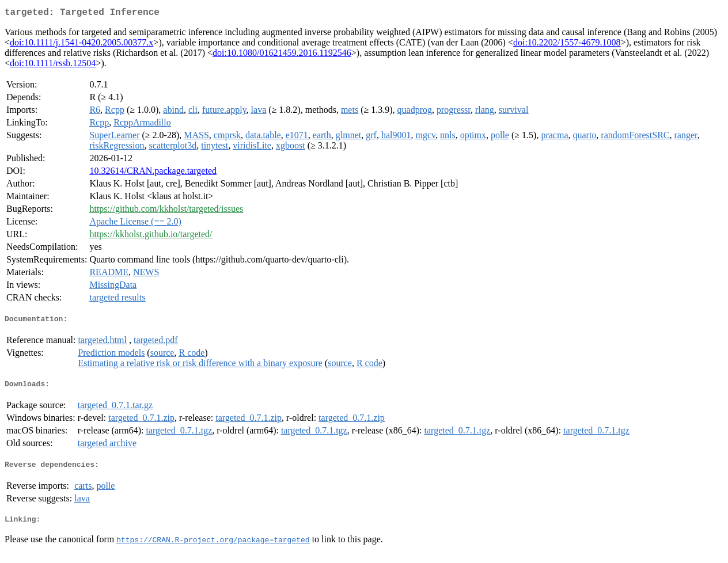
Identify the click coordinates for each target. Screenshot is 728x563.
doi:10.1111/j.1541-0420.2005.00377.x (81, 45)
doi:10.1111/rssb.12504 (53, 65)
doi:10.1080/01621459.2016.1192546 (282, 55)
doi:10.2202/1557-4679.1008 (567, 45)
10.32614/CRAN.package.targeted (153, 173)
